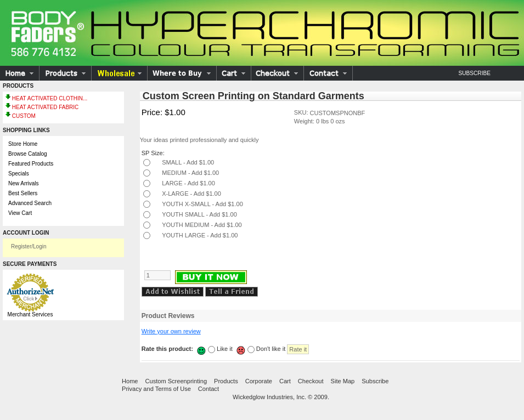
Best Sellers (23, 193)
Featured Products (31, 164)
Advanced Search (30, 203)
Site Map (343, 381)
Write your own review (171, 331)
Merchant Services (30, 314)
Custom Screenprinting (176, 381)
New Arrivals (24, 183)
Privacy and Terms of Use (156, 389)
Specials (19, 174)
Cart (285, 381)
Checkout (311, 381)
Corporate (259, 381)
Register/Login (29, 246)
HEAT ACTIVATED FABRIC (46, 107)
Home (130, 381)
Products (226, 381)
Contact (209, 389)
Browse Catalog (28, 154)
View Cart (20, 213)
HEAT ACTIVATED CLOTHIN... (50, 98)
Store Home (23, 144)
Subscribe (474, 73)
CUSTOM (24, 116)
